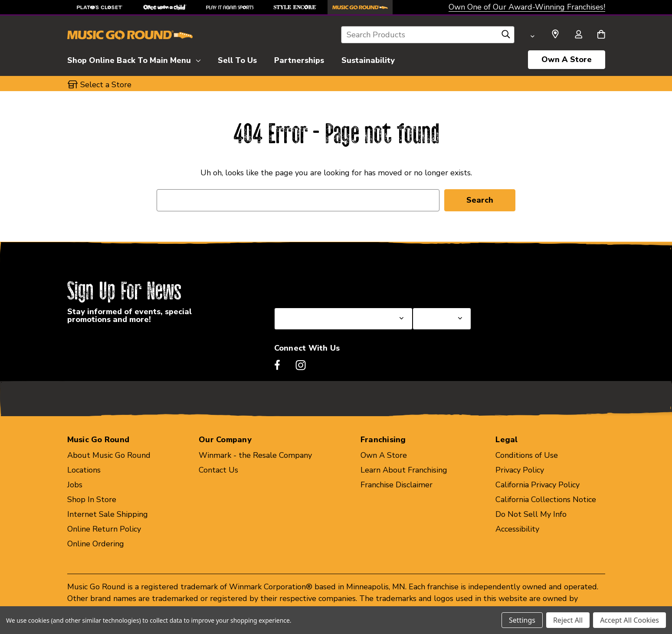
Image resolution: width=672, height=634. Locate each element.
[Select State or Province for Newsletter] (344, 319)
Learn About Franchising (404, 470)
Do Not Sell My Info (531, 514)
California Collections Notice (546, 499)
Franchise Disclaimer (397, 485)
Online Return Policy (104, 529)
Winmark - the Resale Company (255, 455)
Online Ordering (96, 544)
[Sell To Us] (237, 59)
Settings (522, 620)
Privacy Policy (520, 470)
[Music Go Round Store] (360, 7)
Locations (84, 470)
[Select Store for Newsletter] (442, 319)
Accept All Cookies (629, 620)
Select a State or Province (321, 287)
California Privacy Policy (538, 485)
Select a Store (438, 287)
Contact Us (218, 470)
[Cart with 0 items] (601, 35)
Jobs (75, 485)
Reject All (568, 620)
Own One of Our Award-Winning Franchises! (527, 7)
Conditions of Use (527, 455)
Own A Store (567, 59)
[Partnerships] (299, 59)
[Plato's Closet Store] (100, 7)
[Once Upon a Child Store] (165, 7)
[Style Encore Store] (295, 7)
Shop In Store (92, 499)
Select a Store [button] (106, 85)
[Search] (506, 36)
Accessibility (517, 529)
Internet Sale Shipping (108, 514)
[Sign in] (579, 35)
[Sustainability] (368, 59)
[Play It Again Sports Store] (230, 7)
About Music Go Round (109, 455)
